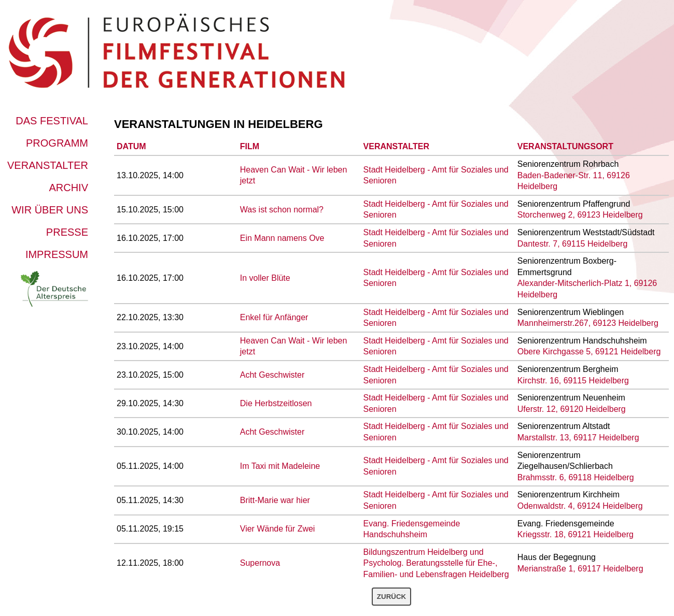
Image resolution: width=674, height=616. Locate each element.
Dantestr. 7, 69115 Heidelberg (573, 244)
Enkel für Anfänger (274, 317)
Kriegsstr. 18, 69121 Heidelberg (575, 534)
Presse (67, 232)
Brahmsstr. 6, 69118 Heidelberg (576, 477)
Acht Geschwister (272, 375)
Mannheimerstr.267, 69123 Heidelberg (588, 323)
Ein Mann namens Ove (282, 238)
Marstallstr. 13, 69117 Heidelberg (578, 438)
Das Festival (52, 121)
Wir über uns (50, 210)
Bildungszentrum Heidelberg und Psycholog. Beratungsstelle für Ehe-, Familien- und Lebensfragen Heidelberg (436, 563)
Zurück (391, 597)
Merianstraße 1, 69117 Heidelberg (580, 569)
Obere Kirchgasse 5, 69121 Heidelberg (589, 352)
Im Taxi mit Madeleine (280, 466)
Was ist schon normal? (282, 210)
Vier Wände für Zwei (278, 529)
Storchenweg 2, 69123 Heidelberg (580, 215)
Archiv (68, 188)
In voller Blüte (265, 278)
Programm (57, 143)
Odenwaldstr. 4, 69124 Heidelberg (580, 506)
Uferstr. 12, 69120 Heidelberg (572, 409)
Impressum (57, 254)
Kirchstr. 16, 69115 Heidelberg (573, 381)
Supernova (260, 563)
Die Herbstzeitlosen (276, 403)
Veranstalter (48, 165)
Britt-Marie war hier (275, 500)
